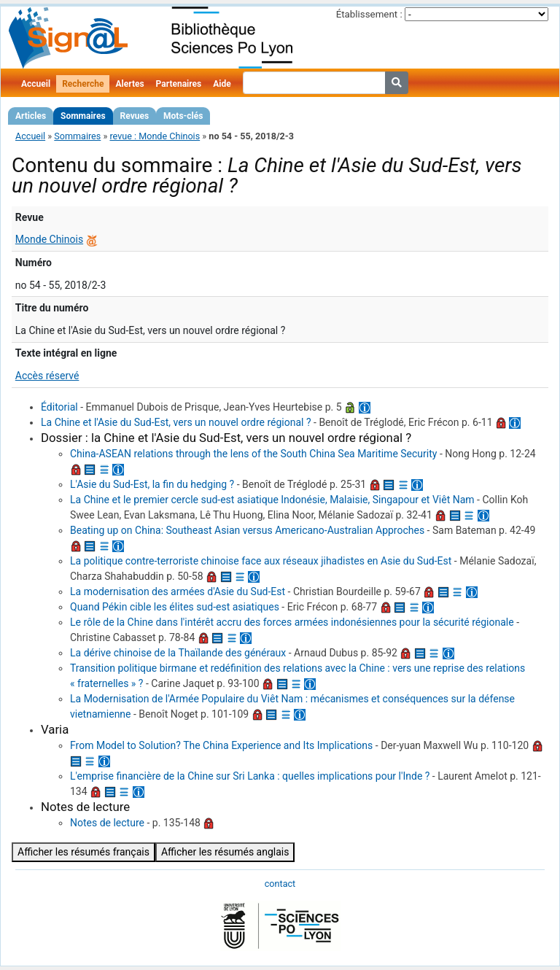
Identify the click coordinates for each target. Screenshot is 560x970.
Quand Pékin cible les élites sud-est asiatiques (175, 607)
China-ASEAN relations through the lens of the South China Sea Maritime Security (253, 454)
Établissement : (369, 14)
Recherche (83, 84)
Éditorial (59, 407)
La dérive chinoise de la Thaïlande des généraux (178, 653)
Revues (135, 116)
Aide (222, 84)
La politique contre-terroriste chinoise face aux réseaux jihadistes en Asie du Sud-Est (261, 561)
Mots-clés (183, 116)
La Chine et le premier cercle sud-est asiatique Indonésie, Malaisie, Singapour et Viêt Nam (272, 500)
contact (280, 884)
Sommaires (83, 116)
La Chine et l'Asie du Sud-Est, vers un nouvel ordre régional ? (176, 422)
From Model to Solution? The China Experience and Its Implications (221, 745)
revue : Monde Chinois (155, 136)
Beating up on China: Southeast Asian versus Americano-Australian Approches (247, 530)
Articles (31, 116)
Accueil (36, 84)
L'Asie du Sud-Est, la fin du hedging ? (152, 484)
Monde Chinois (49, 239)
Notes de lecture (107, 823)
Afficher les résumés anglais (225, 852)
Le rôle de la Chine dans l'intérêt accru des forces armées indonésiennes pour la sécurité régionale (292, 622)
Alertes (129, 84)
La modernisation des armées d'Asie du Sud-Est (178, 591)
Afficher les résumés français (83, 852)
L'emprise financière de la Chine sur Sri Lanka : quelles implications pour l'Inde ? (250, 776)
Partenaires (179, 84)
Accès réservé (47, 376)
